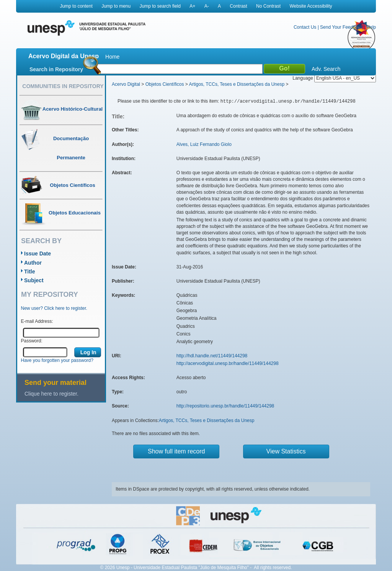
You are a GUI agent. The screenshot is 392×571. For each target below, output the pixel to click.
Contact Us (305, 27)
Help (371, 27)
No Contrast (268, 6)
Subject (34, 280)
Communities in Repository (63, 86)
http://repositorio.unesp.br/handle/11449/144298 (225, 406)
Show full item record (176, 451)
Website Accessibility (311, 6)
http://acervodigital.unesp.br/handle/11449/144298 (228, 363)
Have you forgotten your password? (57, 360)
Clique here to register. (51, 394)
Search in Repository (56, 69)
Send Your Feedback (341, 27)
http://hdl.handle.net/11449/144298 (212, 356)
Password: (32, 341)
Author (33, 263)
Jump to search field (160, 6)
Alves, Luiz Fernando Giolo (204, 144)
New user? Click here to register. (54, 308)
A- (207, 6)
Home (112, 57)
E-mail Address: (37, 321)
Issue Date (38, 254)
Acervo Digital (126, 84)
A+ (192, 6)
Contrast (238, 6)
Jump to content (76, 6)
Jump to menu (116, 6)
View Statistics (286, 451)
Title (30, 272)
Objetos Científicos (165, 84)
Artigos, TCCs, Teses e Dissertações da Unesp (237, 84)
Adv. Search (326, 69)
